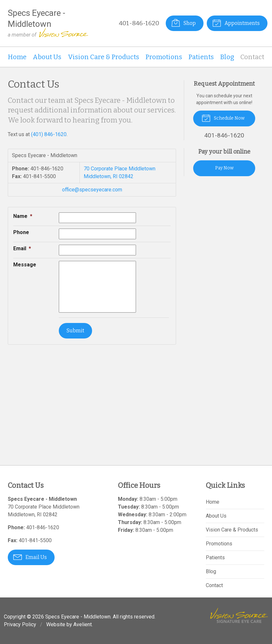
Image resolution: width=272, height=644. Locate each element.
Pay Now (224, 168)
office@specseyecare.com (92, 190)
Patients (201, 57)
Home (17, 57)
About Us (47, 57)
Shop (183, 23)
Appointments (236, 23)
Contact (252, 57)
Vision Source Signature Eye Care (239, 615)
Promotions (164, 57)
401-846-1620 (139, 23)
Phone (21, 232)
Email (22, 248)
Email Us (30, 557)
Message (25, 265)
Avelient (83, 624)
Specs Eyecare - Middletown (78, 617)
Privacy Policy (20, 624)
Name (23, 216)
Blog (227, 57)
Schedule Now (223, 118)
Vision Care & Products (104, 57)
